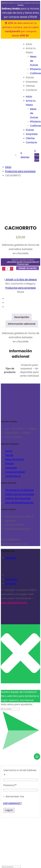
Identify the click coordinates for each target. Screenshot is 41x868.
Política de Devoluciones (19, 494)
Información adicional (22, 324)
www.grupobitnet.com (14, 602)
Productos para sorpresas (20, 288)
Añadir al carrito (28, 268)
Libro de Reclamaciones (19, 502)
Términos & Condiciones (19, 490)
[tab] (22, 317)
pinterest (10, 583)
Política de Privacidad (18, 498)
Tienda (9, 455)
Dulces (30, 77)
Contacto (31, 90)
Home (9, 451)
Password (10, 785)
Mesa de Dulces (14, 459)
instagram (11, 579)
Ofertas (30, 86)
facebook (11, 558)
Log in (9, 810)
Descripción (22, 317)
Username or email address (20, 773)
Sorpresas (32, 82)
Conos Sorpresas (15, 472)
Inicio (29, 44)
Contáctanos (13, 476)
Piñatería (35, 69)
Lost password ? (12, 803)
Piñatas (9, 463)
